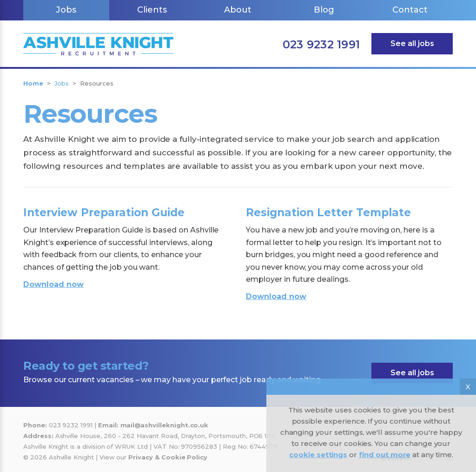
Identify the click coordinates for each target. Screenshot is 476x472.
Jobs (66, 10)
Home (33, 83)
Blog (324, 10)
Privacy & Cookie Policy (168, 457)
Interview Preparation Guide (104, 213)
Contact (410, 10)
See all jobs (412, 43)
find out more (385, 455)
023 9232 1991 (321, 44)
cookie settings (318, 455)
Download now (53, 284)
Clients (152, 10)
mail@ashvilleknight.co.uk (165, 425)
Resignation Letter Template (328, 213)
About (238, 10)
